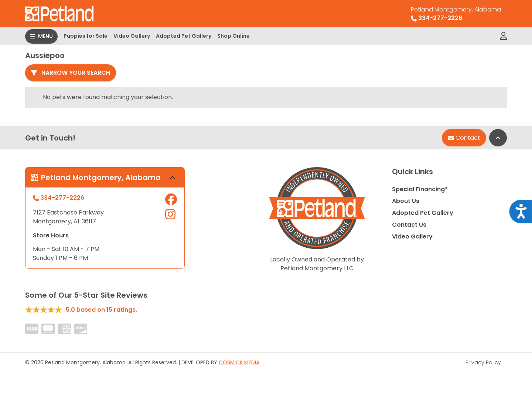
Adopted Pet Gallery (184, 36)
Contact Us (409, 225)
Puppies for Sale (86, 36)
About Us (406, 201)
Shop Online (233, 36)
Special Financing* (420, 189)
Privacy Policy (483, 362)
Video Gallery (132, 36)
